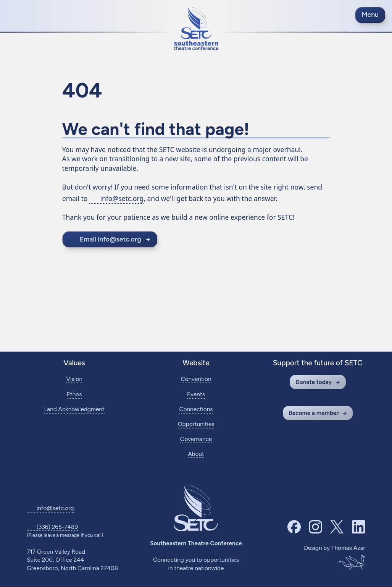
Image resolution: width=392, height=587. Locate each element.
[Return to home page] (196, 28)
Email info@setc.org (111, 239)
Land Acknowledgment (74, 409)
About (196, 454)
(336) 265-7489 (57, 527)
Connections (196, 409)
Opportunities (196, 424)
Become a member (314, 413)
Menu (370, 14)
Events (196, 394)
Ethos (74, 394)
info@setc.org (122, 198)
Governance (196, 439)
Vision (74, 379)
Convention (196, 379)
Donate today (314, 382)
